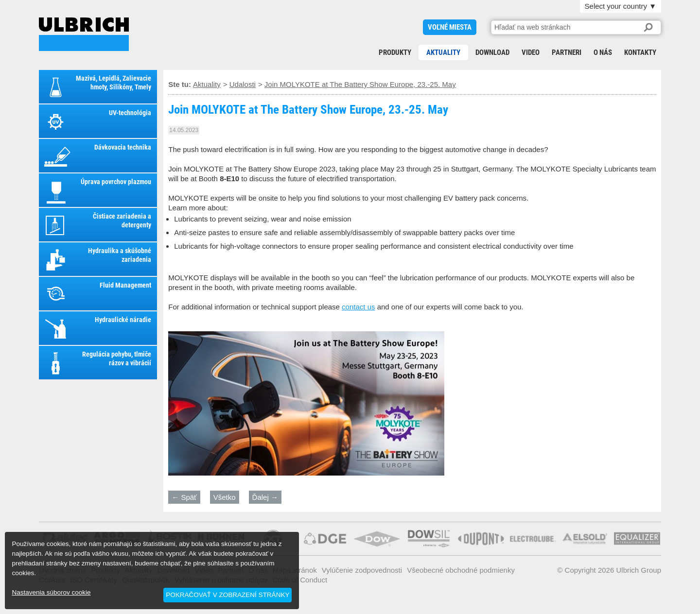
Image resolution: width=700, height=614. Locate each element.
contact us (358, 307)
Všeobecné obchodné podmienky (461, 570)
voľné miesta (450, 27)
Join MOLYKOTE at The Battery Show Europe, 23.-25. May (84, 34)
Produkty (395, 52)
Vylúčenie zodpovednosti (362, 570)
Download (492, 52)
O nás (603, 52)
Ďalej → (265, 497)
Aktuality (443, 52)
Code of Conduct (300, 580)
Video (531, 52)
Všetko (225, 497)
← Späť (184, 497)
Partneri (567, 52)
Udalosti (243, 84)
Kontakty (640, 52)
